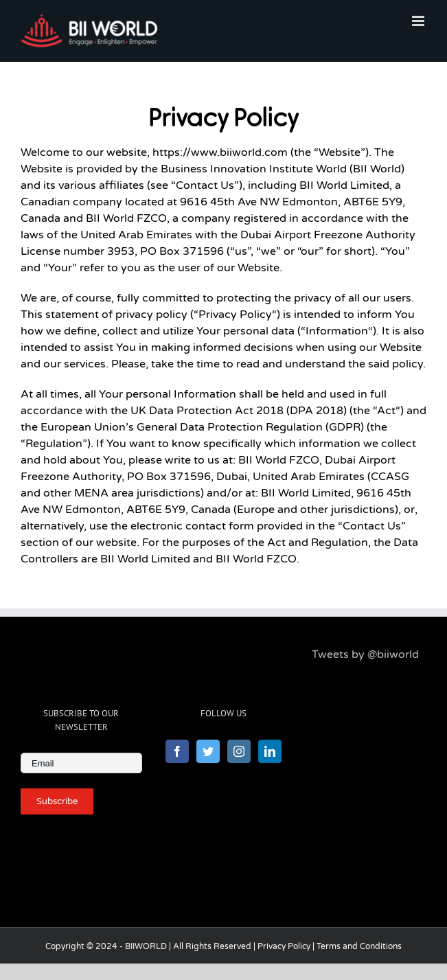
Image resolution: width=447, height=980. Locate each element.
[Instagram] (239, 751)
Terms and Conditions (359, 946)
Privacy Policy (284, 946)
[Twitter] (208, 751)
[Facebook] (177, 751)
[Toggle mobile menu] (419, 21)
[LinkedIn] (270, 751)
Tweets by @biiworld (365, 654)
